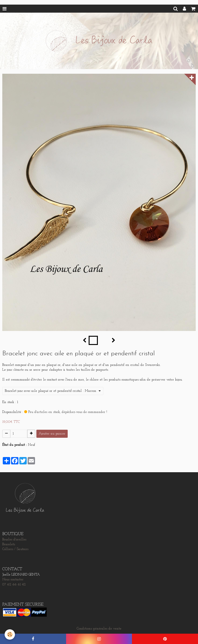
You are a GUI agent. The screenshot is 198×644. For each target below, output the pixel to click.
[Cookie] (10, 634)
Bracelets (9, 544)
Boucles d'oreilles (14, 540)
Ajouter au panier (52, 434)
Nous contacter (13, 580)
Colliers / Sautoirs (15, 549)
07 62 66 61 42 (14, 585)
